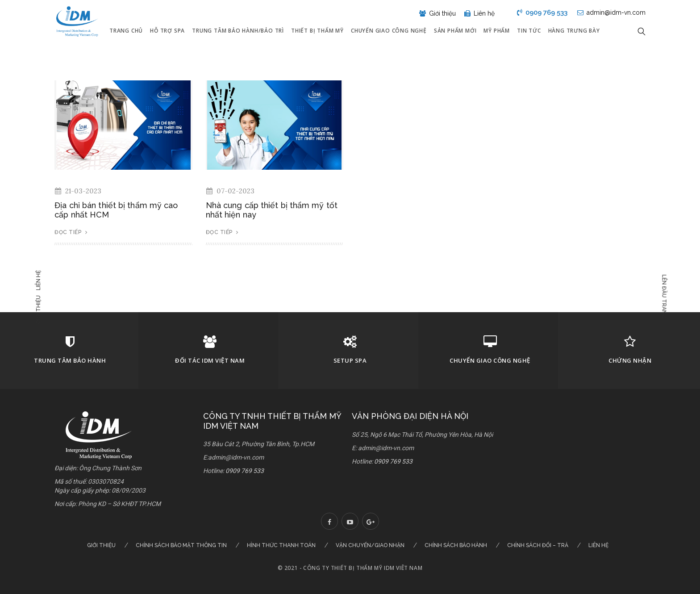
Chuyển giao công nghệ (389, 31)
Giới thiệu (39, 310)
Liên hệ (39, 280)
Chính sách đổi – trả (538, 545)
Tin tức (529, 31)
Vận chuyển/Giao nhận (370, 545)
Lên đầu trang (663, 296)
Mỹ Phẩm (497, 31)
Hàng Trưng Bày (574, 31)
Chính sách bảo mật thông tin (181, 545)
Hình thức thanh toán (281, 545)
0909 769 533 (542, 13)
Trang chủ (126, 31)
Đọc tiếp (71, 232)
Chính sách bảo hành (456, 545)
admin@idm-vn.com (611, 13)
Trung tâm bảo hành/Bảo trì (238, 31)
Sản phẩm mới (455, 31)
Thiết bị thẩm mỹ (317, 31)
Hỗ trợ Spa (167, 31)
